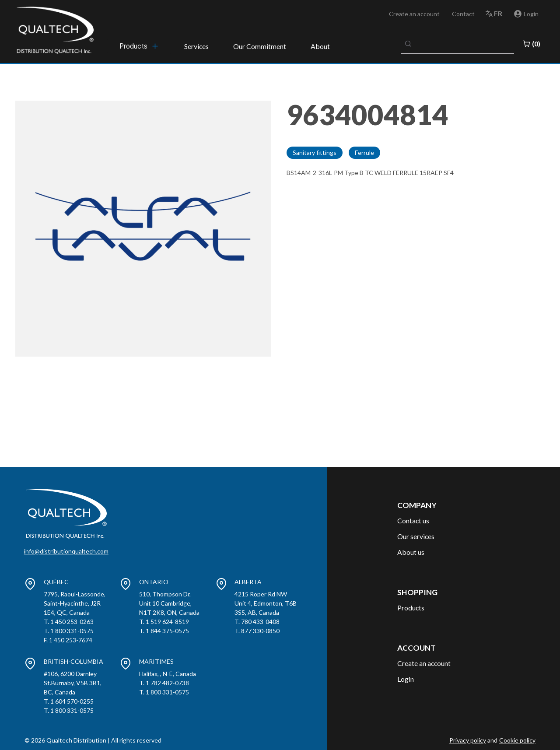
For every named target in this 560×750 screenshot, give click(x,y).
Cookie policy (517, 740)
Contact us (413, 520)
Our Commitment (260, 46)
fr (498, 13)
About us (411, 552)
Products (411, 608)
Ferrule (364, 152)
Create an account (414, 14)
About (320, 46)
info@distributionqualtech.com (66, 551)
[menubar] (140, 46)
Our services (416, 536)
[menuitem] (140, 46)
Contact (463, 14)
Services (196, 46)
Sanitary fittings (315, 152)
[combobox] (458, 44)
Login (406, 679)
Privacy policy (468, 740)
